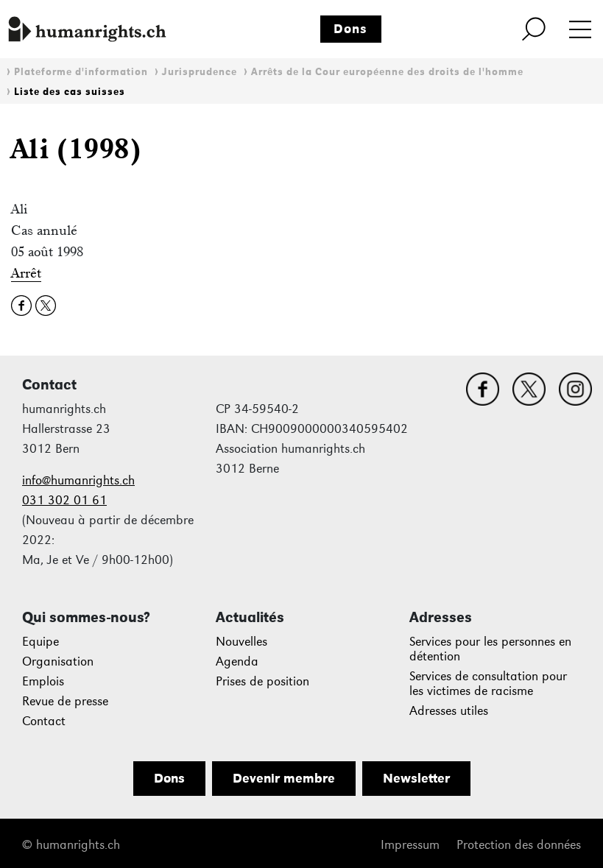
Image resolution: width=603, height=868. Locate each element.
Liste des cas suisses (70, 92)
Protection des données (519, 845)
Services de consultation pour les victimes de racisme (488, 684)
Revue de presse (65, 701)
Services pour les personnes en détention (490, 649)
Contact (44, 721)
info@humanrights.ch (78, 480)
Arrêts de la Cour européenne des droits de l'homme (387, 72)
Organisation (58, 661)
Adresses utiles (449, 711)
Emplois (43, 681)
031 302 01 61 (64, 500)
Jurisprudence (200, 72)
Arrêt (26, 273)
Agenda (237, 661)
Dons (350, 29)
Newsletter (416, 778)
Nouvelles (241, 642)
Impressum (410, 845)
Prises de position (262, 681)
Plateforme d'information (81, 72)
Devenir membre (284, 778)
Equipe (40, 642)
